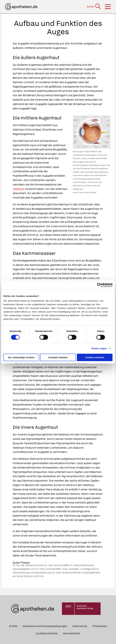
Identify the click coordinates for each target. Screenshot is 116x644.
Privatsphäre (100, 626)
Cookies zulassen (95, 357)
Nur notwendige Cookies (21, 357)
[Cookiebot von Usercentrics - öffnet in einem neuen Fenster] (99, 285)
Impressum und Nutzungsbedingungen (45, 626)
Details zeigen (99, 348)
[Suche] (94, 7)
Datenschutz (80, 626)
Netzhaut (19, 189)
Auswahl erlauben (58, 357)
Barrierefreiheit (72, 633)
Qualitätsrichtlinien (47, 633)
